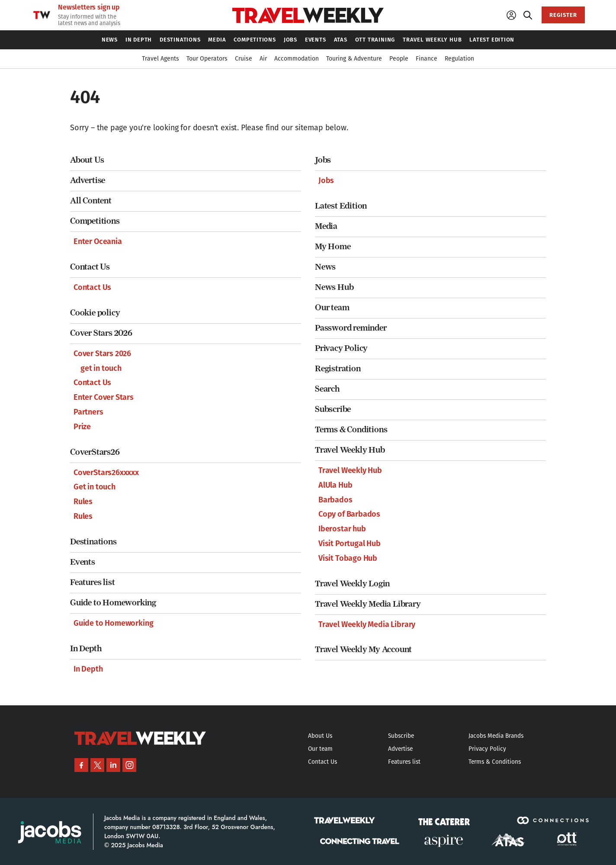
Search (327, 389)
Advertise (88, 180)
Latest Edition (341, 206)
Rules (83, 502)
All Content (91, 201)
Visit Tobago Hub (348, 558)
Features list (92, 582)
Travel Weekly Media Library (368, 604)
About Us (87, 160)
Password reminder (351, 328)
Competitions (95, 221)
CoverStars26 (95, 452)
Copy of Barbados (349, 514)
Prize (82, 427)
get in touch (101, 368)
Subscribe (333, 409)
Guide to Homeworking (113, 603)
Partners (88, 412)
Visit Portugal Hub (350, 543)
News (325, 267)
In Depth (86, 648)
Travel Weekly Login (352, 584)
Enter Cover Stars (104, 397)
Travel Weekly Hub (350, 450)
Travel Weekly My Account (363, 649)
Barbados (335, 500)
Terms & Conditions (351, 429)
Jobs (323, 160)
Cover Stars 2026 (101, 333)
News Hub (334, 287)
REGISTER (563, 15)
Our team (332, 307)
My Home (333, 246)
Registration (338, 368)
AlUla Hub (335, 485)
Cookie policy (95, 313)
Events (83, 562)
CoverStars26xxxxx (106, 473)
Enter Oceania (98, 241)
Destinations (93, 542)
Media (326, 226)
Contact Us (90, 267)
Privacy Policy (341, 348)
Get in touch (95, 487)
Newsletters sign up (89, 7)
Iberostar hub (342, 529)
